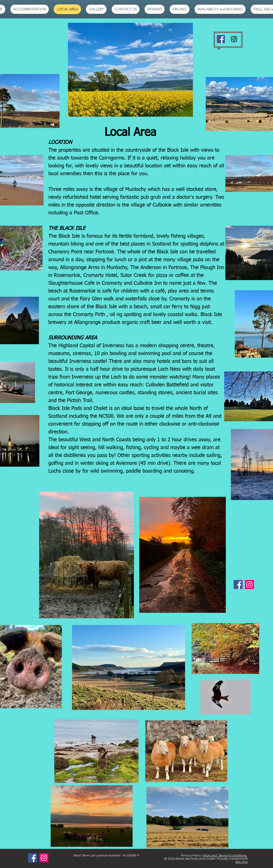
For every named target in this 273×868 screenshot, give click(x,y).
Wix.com (242, 862)
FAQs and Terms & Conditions (225, 856)
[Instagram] (249, 585)
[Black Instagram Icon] (234, 39)
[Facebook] (221, 39)
